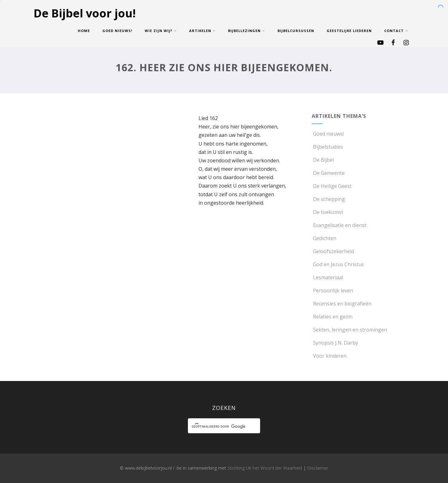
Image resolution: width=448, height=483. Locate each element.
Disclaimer (318, 468)
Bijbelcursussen (296, 31)
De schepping (328, 199)
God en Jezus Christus (338, 264)
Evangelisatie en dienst (339, 225)
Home (84, 31)
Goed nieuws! (117, 31)
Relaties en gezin (332, 317)
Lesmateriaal (327, 277)
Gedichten (324, 238)
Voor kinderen (329, 356)
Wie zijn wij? (161, 31)
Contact (396, 31)
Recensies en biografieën (342, 304)
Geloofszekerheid (333, 251)
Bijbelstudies (327, 147)
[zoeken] (218, 427)
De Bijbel (323, 160)
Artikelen (202, 31)
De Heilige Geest (332, 186)
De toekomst (327, 212)
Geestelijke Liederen (349, 31)
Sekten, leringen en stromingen (349, 330)
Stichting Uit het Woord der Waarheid (265, 468)
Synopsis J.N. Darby (335, 343)
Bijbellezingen (247, 31)
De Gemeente (328, 173)
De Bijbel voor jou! (85, 13)
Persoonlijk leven (332, 290)
